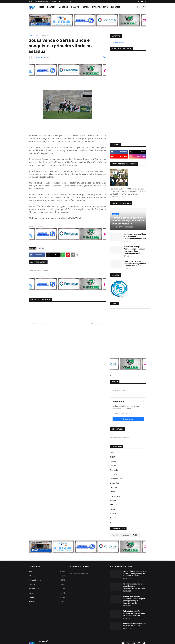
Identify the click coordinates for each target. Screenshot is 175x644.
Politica (51, 7)
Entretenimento (100, 7)
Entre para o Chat (117, 42)
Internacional (115, 496)
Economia (114, 470)
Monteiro (63, 7)
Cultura (113, 466)
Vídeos (113, 522)
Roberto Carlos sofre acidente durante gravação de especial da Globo (135, 264)
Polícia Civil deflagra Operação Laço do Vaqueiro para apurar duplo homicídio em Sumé (135, 250)
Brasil (86, 7)
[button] (138, 7)
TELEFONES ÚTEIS (65, 2)
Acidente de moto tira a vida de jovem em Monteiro (135, 625)
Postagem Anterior (37, 324)
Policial (75, 7)
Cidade (113, 461)
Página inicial (34, 35)
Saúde (113, 517)
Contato (53, 2)
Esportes (116, 7)
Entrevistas (114, 483)
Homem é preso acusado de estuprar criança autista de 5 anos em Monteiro (135, 573)
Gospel (113, 492)
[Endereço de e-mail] (128, 414)
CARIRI (113, 457)
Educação (114, 474)
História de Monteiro (42, 2)
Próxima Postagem (98, 324)
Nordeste (114, 504)
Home (31, 2)
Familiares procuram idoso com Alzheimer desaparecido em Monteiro (135, 236)
